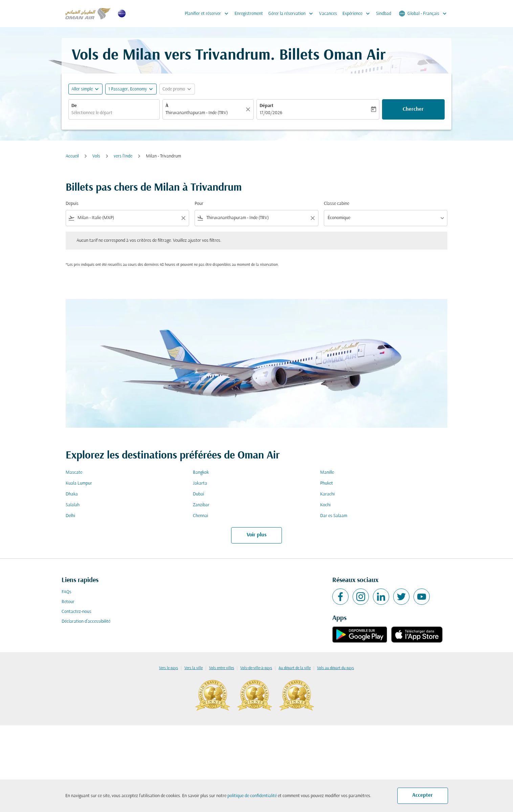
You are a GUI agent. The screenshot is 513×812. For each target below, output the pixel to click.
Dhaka (72, 494)
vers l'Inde (123, 156)
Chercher (413, 109)
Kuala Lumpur (79, 483)
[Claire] (249, 109)
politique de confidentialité (252, 796)
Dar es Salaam (334, 516)
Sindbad (384, 14)
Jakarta (200, 483)
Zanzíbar (201, 505)
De (74, 106)
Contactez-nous (76, 612)
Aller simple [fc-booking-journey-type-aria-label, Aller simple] (82, 89)
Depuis (72, 204)
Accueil (72, 156)
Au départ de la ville (295, 668)
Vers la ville (194, 668)
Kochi (325, 505)
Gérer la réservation (292, 14)
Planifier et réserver (208, 14)
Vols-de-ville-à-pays (256, 668)
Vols (96, 156)
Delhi (70, 516)
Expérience (358, 14)
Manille (327, 473)
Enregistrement (249, 14)
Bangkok (201, 473)
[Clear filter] (183, 218)
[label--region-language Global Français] (423, 14)
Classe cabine (337, 204)
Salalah (73, 505)
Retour (68, 602)
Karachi (327, 494)
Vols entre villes (222, 668)
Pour (199, 204)
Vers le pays (169, 668)
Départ (266, 106)
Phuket (327, 483)
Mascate (74, 473)
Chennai (200, 516)
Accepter (422, 795)
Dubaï (198, 494)
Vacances (328, 14)
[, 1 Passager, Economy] (128, 89)
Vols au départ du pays (336, 668)
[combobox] (114, 113)
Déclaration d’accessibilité (86, 622)
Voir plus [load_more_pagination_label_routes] (257, 535)
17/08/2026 (271, 113)
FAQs (66, 592)
